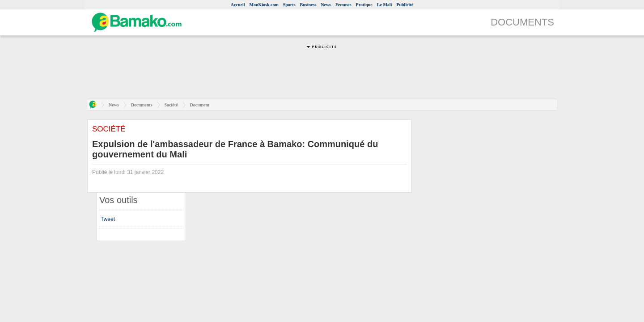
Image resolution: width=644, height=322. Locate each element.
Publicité (405, 5)
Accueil (238, 5)
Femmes (343, 5)
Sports (289, 5)
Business (308, 5)
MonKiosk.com (264, 5)
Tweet (108, 219)
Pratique (364, 5)
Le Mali (385, 5)
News (326, 5)
